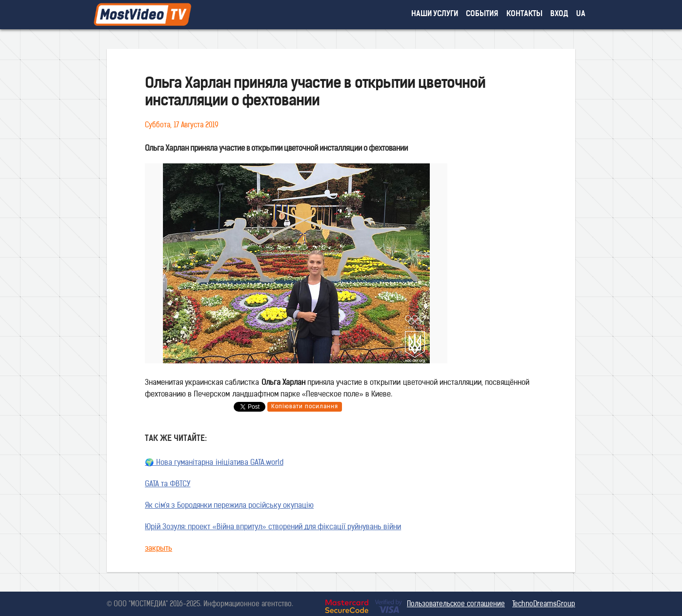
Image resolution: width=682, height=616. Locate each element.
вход (559, 14)
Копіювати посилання (305, 407)
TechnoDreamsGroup (544, 605)
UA (581, 14)
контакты (524, 14)
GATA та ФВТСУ (168, 485)
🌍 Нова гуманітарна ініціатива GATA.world (214, 463)
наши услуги (435, 14)
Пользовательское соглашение (456, 605)
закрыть (159, 549)
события (482, 14)
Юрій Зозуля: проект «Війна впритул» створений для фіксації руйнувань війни (273, 527)
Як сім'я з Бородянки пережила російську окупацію (229, 506)
